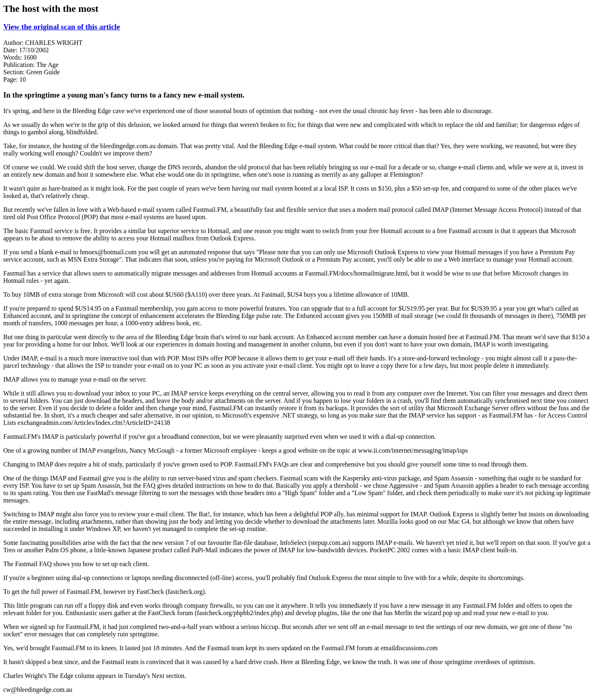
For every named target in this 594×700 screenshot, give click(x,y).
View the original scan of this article (62, 27)
